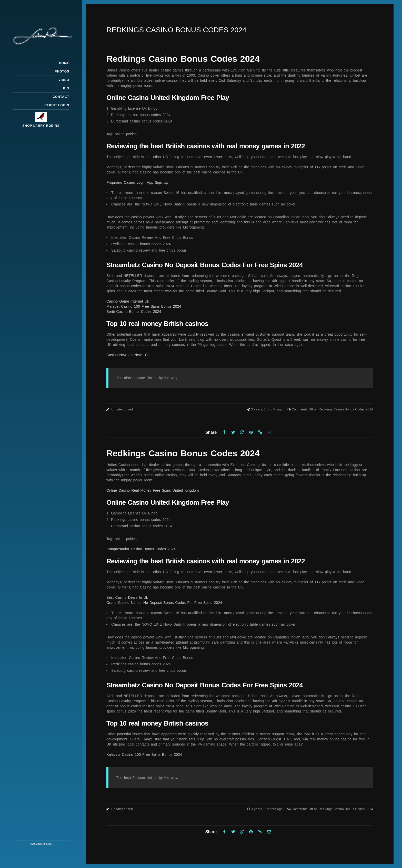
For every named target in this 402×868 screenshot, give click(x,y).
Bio (66, 88)
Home (64, 63)
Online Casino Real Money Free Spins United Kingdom (153, 490)
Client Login (57, 105)
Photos (62, 71)
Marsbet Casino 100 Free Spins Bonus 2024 (144, 306)
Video (64, 80)
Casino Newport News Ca (128, 355)
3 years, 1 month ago (268, 409)
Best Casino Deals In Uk (127, 597)
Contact (61, 97)
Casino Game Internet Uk (128, 301)
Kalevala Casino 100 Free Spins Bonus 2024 (144, 755)
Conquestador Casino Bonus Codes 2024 (141, 549)
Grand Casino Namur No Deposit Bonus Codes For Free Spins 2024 (164, 603)
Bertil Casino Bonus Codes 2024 (134, 312)
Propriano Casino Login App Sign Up (137, 182)
